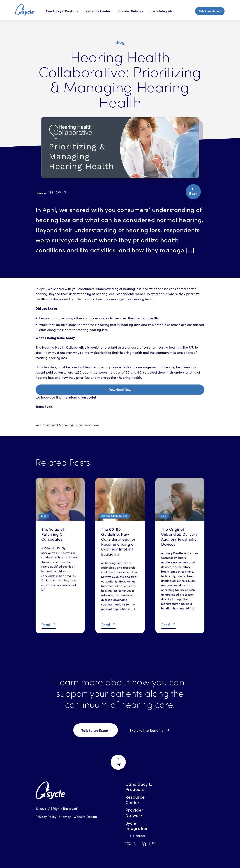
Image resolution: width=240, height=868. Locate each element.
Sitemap (65, 817)
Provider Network (130, 11)
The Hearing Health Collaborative (61, 347)
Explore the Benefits (147, 730)
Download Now (120, 389)
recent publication (49, 372)
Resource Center (98, 11)
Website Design (85, 817)
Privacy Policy (46, 817)
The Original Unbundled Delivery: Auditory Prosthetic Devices (180, 537)
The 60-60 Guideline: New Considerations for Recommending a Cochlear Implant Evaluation (118, 541)
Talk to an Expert (210, 11)
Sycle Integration (163, 11)
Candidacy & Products (139, 787)
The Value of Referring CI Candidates (53, 534)
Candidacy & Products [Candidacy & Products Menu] (62, 11)
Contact (135, 836)
